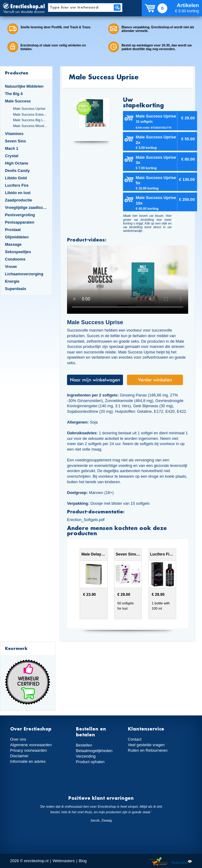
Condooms (15, 259)
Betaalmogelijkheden (94, 751)
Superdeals (16, 289)
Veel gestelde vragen (146, 745)
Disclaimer (19, 756)
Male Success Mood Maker (30, 126)
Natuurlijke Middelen (24, 86)
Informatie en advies (28, 761)
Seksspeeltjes (18, 252)
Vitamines (14, 134)
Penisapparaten (20, 222)
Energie (12, 281)
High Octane (17, 163)
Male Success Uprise (29, 109)
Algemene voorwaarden (31, 745)
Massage (13, 244)
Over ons (18, 739)
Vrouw (11, 267)
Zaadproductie (18, 200)
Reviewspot (182, 862)
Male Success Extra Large (30, 114)
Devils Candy (17, 171)
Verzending (86, 756)
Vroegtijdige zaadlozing (26, 207)
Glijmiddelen (17, 237)
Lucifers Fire (17, 185)
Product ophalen (90, 762)
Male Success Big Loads (30, 120)
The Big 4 (14, 94)
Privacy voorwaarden (29, 750)
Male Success (18, 101)
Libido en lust (18, 193)
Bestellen (84, 745)
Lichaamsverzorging (24, 274)
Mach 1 (12, 148)
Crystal (12, 156)
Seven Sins (15, 141)
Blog (83, 861)
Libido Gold (16, 178)
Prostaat (13, 230)
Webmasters (64, 861)
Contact (135, 739)
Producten (17, 73)
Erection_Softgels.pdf (86, 520)
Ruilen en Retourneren (148, 750)
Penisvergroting (20, 215)
